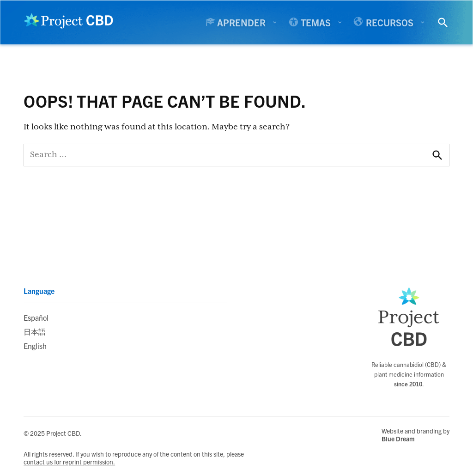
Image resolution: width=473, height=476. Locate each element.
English (35, 346)
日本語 (35, 331)
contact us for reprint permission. (69, 462)
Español (36, 317)
